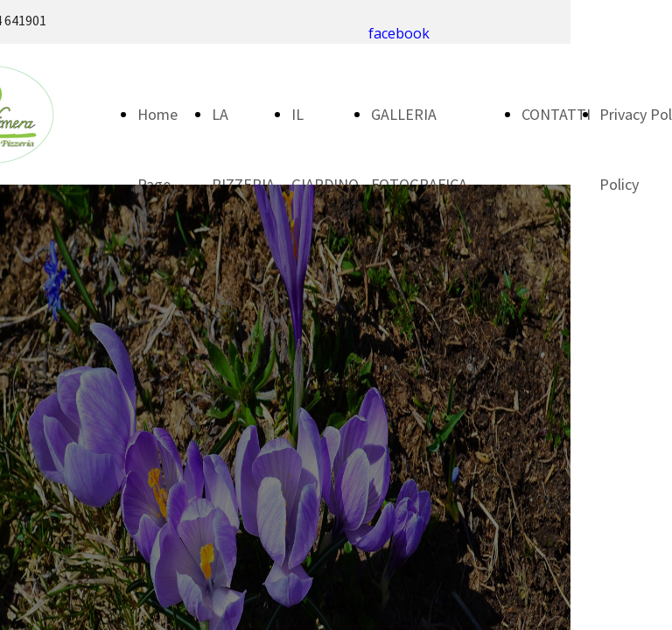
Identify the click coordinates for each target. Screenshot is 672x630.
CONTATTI (556, 114)
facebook (399, 33)
